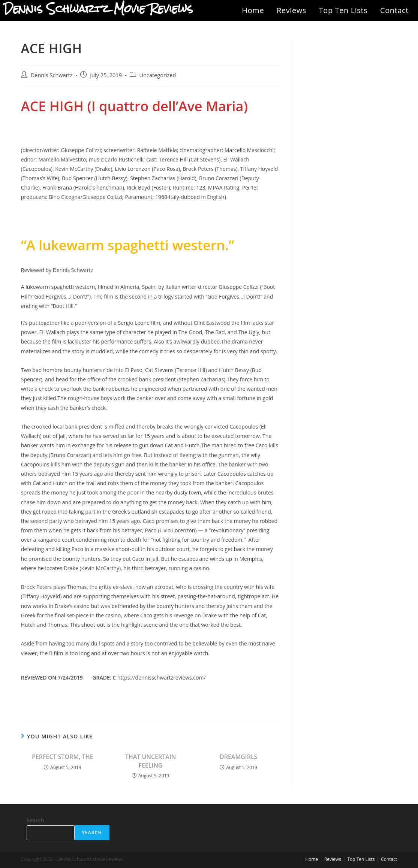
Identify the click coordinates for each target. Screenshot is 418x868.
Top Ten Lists (343, 10)
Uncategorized (158, 75)
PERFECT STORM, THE (63, 757)
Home (253, 10)
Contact (394, 10)
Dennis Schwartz (52, 75)
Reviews (291, 10)
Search (35, 820)
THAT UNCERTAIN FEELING (151, 761)
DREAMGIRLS (238, 757)
